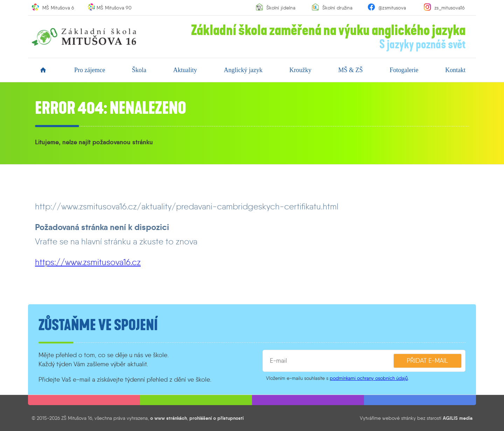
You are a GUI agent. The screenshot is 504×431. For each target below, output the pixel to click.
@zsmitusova (392, 8)
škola (139, 70)
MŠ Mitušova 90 (114, 8)
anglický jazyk (243, 70)
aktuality (185, 70)
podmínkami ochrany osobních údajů (369, 378)
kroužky (300, 70)
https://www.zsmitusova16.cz (88, 262)
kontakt (455, 70)
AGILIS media (458, 418)
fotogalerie (404, 70)
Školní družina (337, 8)
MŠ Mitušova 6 (58, 8)
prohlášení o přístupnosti (216, 418)
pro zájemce (90, 70)
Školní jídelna (281, 8)
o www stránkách (169, 418)
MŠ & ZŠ (350, 70)
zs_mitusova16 (450, 8)
